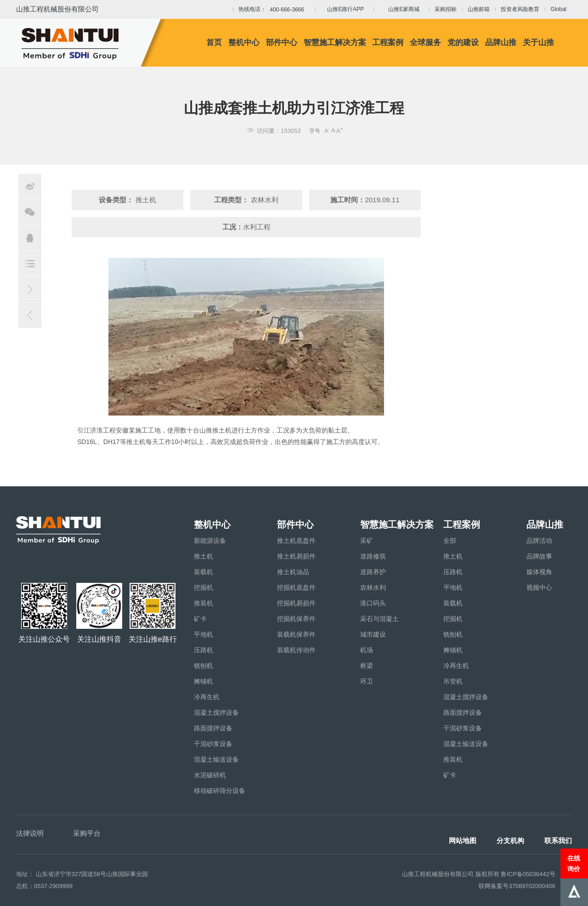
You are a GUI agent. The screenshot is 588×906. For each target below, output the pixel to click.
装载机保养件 (296, 634)
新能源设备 (210, 541)
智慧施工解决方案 (335, 43)
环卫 (367, 681)
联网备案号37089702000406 (517, 886)
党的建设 (463, 43)
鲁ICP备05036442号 (528, 874)
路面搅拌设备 (213, 728)
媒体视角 (539, 572)
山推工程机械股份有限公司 (57, 9)
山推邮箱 (479, 9)
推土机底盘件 (296, 541)
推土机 (204, 556)
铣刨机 (204, 666)
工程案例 (388, 43)
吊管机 (453, 681)
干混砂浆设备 (213, 744)
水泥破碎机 (210, 775)
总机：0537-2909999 (44, 886)
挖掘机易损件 (296, 603)
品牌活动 (539, 541)
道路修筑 (373, 556)
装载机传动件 (296, 650)
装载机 (204, 572)
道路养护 (373, 572)
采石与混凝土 (379, 619)
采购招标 (446, 9)
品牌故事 (539, 556)
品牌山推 (501, 43)
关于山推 (538, 43)
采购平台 (87, 833)
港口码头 (373, 603)
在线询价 (574, 863)
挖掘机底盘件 (296, 587)
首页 (214, 43)
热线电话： (274, 10)
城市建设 (373, 634)
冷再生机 (207, 697)
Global (558, 9)
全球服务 (425, 43)
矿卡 (200, 619)
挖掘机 (204, 587)
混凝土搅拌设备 (216, 712)
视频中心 (539, 587)
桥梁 (367, 666)
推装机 (204, 603)
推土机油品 (293, 572)
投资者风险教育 (520, 9)
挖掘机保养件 (296, 619)
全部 (450, 541)
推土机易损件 (296, 556)
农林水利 (373, 587)
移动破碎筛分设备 (220, 791)
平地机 (204, 634)
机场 (367, 650)
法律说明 (30, 833)
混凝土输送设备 (216, 759)
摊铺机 (204, 681)
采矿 (367, 541)
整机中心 (244, 43)
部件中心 (282, 43)
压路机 (204, 650)
